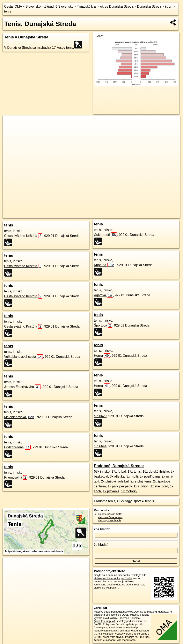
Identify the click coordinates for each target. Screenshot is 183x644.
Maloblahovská (20, 417)
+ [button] (10, 122)
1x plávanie (111, 491)
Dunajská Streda (149, 6)
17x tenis (134, 471)
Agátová (104, 295)
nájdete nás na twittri (110, 514)
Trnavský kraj (87, 6)
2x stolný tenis (141, 481)
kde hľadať (102, 529)
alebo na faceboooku (110, 517)
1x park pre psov (120, 486)
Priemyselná (16, 477)
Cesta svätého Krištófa (23, 236)
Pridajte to (131, 637)
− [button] (10, 129)
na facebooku (122, 575)
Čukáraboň (106, 235)
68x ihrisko (102, 471)
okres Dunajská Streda (117, 6)
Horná (102, 356)
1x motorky (129, 491)
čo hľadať (101, 545)
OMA (18, 6)
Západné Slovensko (59, 6)
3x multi (132, 476)
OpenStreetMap (100, 215)
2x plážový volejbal (115, 481)
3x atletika (117, 476)
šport (169, 6)
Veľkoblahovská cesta (24, 357)
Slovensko (33, 6)
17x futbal (119, 471)
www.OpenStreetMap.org (142, 612)
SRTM (98, 637)
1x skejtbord (159, 486)
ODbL (125, 615)
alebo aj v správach (109, 520)
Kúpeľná (105, 265)
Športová (103, 325)
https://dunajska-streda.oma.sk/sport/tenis (157, 215)
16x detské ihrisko (156, 471)
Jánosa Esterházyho (23, 387)
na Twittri (127, 578)
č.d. (100, 416)
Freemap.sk (121, 215)
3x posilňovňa (150, 476)
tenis (8, 11)
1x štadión (141, 486)
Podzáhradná (17, 447)
